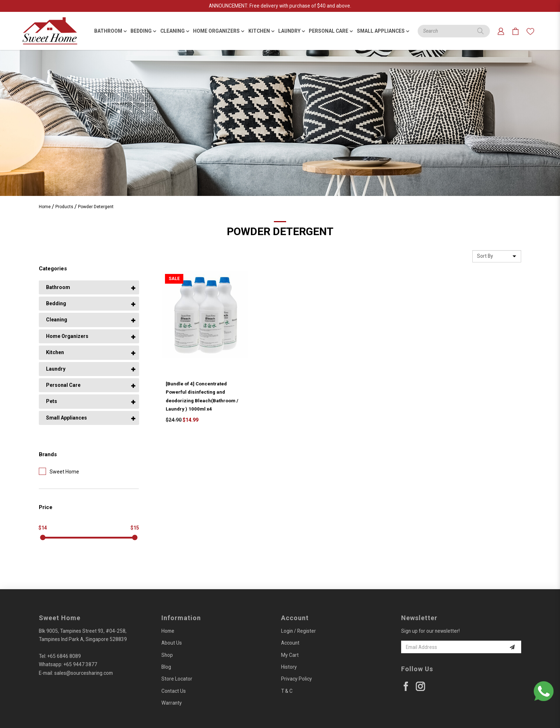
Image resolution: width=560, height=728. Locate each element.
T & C (287, 691)
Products (64, 207)
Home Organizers (67, 336)
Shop (167, 655)
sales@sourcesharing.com (84, 673)
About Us (172, 643)
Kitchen (55, 352)
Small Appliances (66, 418)
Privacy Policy (297, 679)
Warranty (172, 703)
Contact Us (174, 691)
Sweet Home (59, 471)
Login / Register (299, 631)
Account (290, 643)
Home (45, 207)
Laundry (56, 369)
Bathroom (58, 287)
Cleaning (57, 320)
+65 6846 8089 (64, 656)
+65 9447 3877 (80, 664)
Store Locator (177, 679)
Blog (166, 667)
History (289, 667)
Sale (174, 279)
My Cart (290, 655)
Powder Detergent (96, 207)
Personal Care (63, 385)
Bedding (56, 303)
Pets (52, 401)
